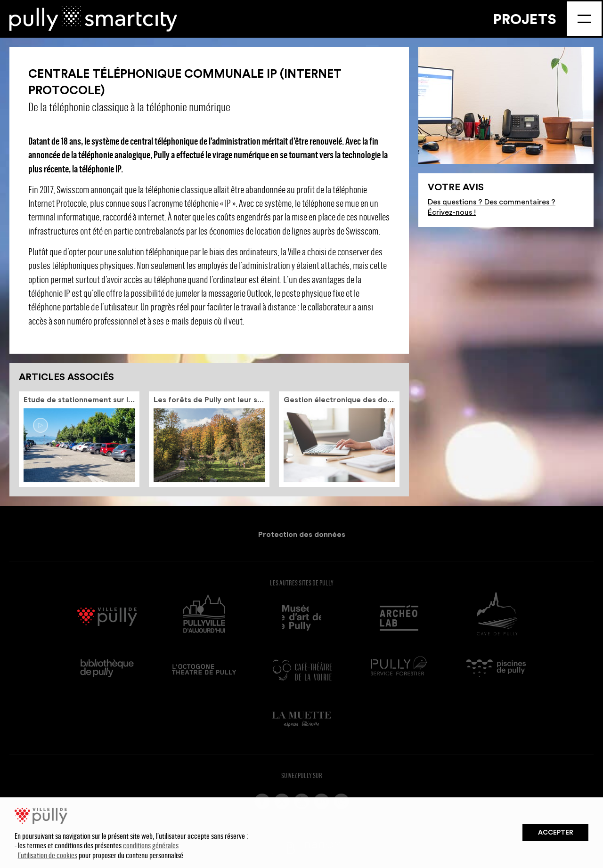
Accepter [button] (556, 833)
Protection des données (302, 535)
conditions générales (151, 845)
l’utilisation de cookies (48, 855)
